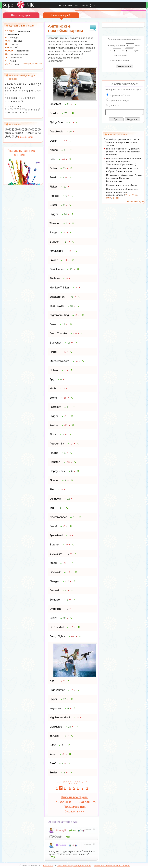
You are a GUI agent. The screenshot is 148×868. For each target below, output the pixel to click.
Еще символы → (27, 137)
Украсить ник (74, 812)
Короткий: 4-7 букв (120, 95)
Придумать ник (74, 807)
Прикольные (62, 802)
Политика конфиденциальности (74, 866)
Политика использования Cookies (112, 866)
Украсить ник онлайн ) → (77, 5)
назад (67, 782)
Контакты (48, 866)
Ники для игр (86, 802)
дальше (81, 782)
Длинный (114, 106)
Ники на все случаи (74, 797)
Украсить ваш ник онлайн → (22, 153)
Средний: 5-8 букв (119, 100)
